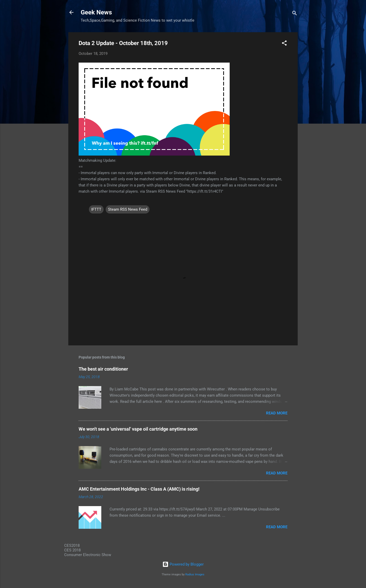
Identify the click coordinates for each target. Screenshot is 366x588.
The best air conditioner (103, 369)
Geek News (96, 12)
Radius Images (195, 574)
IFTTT (96, 209)
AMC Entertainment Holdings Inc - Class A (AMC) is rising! (139, 489)
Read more (277, 413)
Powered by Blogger (183, 564)
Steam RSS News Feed (128, 209)
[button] (284, 44)
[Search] (295, 14)
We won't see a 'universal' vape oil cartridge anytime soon (138, 429)
